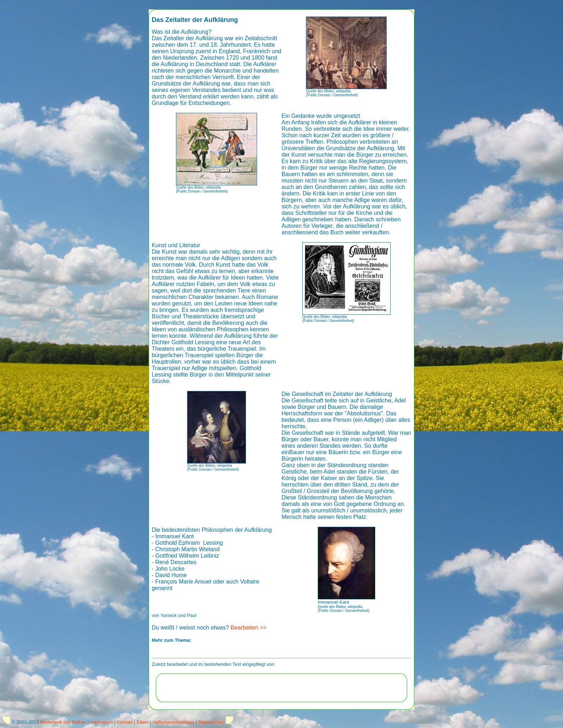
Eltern (143, 722)
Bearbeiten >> (249, 628)
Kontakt (125, 722)
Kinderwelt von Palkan (63, 722)
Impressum (102, 722)
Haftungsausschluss (173, 722)
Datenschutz (211, 722)
